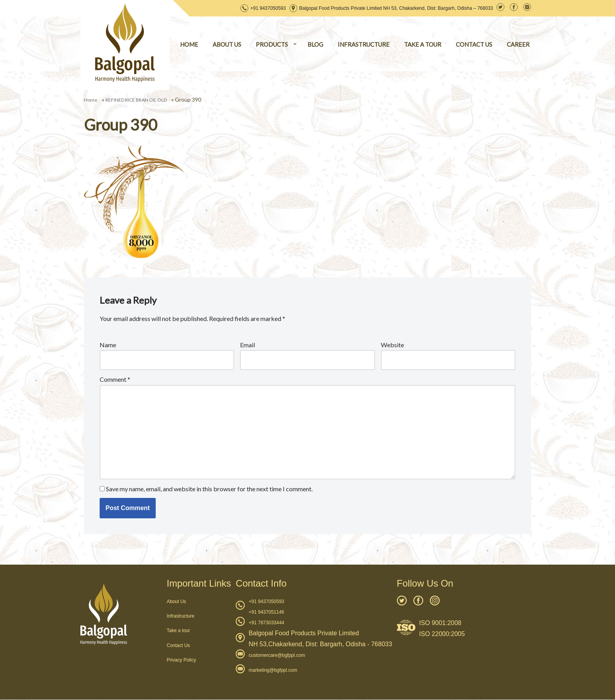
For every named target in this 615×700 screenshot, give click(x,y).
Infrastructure (181, 616)
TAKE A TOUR (423, 44)
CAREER (518, 44)
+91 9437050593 (268, 8)
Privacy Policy (181, 660)
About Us (176, 602)
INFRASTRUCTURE (364, 44)
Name (108, 345)
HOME (189, 44)
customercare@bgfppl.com (277, 656)
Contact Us (178, 645)
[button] (295, 44)
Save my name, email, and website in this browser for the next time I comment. (209, 489)
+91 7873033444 (266, 623)
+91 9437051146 (266, 612)
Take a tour (178, 631)
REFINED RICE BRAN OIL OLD (136, 100)
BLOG (315, 44)
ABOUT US (227, 44)
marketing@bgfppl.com (273, 671)
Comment (115, 380)
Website (392, 345)
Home (91, 100)
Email (247, 345)
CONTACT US (474, 44)
